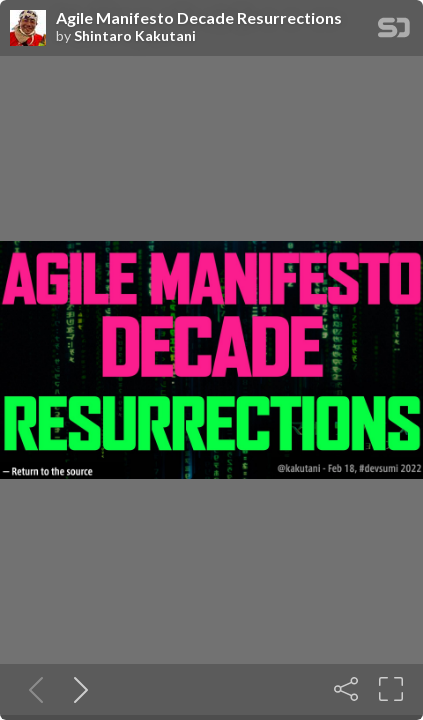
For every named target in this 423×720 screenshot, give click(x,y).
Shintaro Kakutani (135, 36)
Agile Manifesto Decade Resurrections (199, 18)
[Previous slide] (32, 689)
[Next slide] (77, 689)
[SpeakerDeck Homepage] (394, 31)
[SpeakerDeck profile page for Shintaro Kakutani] (28, 29)
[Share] (346, 689)
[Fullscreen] (391, 689)
